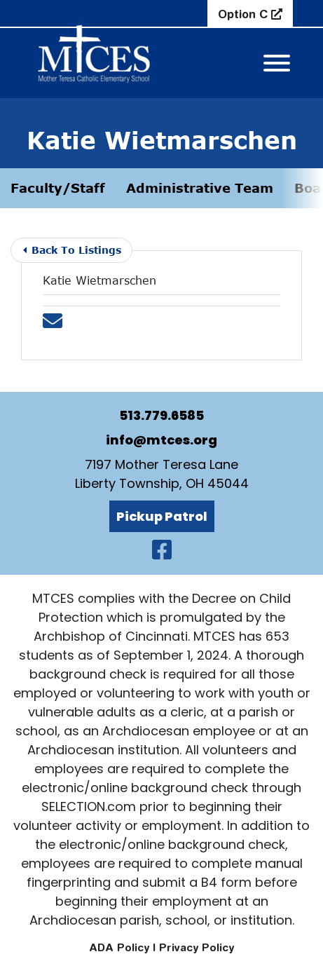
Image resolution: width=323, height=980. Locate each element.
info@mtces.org (161, 440)
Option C (245, 14)
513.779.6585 (161, 415)
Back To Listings (72, 250)
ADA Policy (119, 947)
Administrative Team (200, 188)
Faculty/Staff (58, 188)
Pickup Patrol (162, 516)
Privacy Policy (197, 947)
